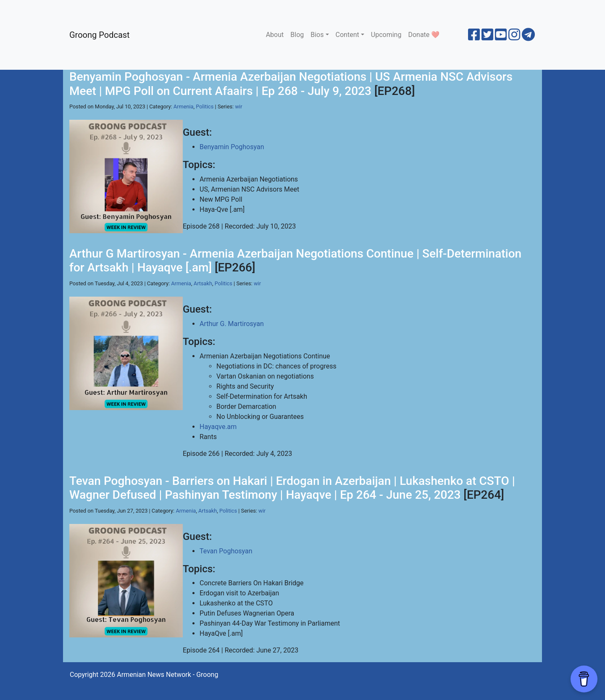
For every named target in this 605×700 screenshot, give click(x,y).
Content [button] (347, 35)
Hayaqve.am (218, 427)
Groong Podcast (100, 35)
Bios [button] (317, 35)
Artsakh (203, 283)
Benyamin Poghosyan (232, 147)
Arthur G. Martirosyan (232, 324)
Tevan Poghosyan (226, 551)
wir (238, 107)
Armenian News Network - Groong (167, 675)
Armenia (184, 107)
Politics (205, 107)
